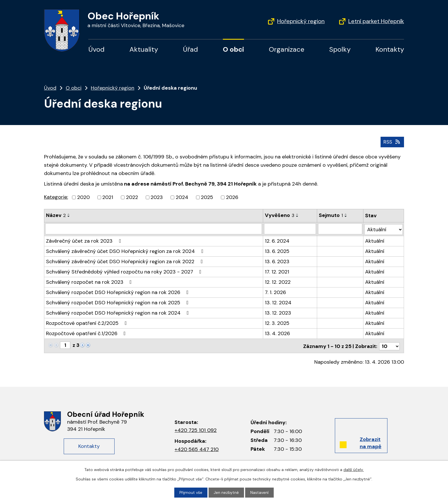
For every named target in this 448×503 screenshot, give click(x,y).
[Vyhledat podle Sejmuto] (340, 228)
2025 (207, 197)
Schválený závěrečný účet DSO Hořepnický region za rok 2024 (126, 250)
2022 (132, 197)
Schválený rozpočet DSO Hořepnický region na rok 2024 (119, 312)
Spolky (340, 49)
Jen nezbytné (227, 492)
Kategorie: (56, 197)
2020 (83, 197)
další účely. (354, 470)
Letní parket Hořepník (376, 21)
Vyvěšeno (280, 215)
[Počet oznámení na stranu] (389, 344)
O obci (233, 49)
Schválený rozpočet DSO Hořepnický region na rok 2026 (118, 291)
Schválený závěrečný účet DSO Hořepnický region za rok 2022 (125, 260)
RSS (392, 142)
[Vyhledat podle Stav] (384, 228)
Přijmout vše (191, 492)
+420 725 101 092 (196, 428)
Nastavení (260, 492)
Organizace (287, 49)
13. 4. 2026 (278, 332)
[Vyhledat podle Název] (154, 228)
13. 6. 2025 (277, 250)
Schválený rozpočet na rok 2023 (90, 281)
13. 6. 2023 (277, 260)
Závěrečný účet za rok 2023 (85, 240)
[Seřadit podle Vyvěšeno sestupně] (298, 216)
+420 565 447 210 (197, 448)
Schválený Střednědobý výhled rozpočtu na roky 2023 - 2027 (125, 271)
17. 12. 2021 (277, 271)
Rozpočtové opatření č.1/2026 (87, 332)
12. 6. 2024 (277, 240)
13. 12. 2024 (278, 301)
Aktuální (375, 240)
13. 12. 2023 (278, 312)
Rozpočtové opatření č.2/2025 (88, 322)
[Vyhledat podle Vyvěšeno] (290, 228)
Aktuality (144, 49)
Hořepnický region (301, 21)
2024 (182, 197)
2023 (157, 197)
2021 (108, 197)
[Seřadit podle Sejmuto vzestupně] (346, 214)
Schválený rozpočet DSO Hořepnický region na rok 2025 (118, 301)
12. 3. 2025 (277, 322)
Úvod (96, 49)
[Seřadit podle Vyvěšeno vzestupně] (298, 214)
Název (56, 215)
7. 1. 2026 (276, 291)
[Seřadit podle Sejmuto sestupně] (346, 216)
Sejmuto (331, 215)
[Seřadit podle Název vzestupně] (69, 214)
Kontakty (390, 49)
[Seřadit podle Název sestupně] (69, 216)
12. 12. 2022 (278, 281)
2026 (232, 197)
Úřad (190, 49)
